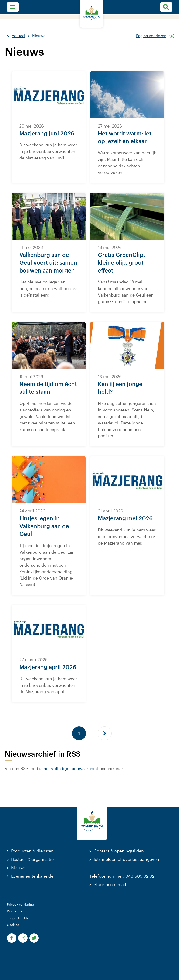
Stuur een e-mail (110, 884)
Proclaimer (15, 911)
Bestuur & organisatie (32, 859)
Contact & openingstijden (119, 851)
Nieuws (18, 868)
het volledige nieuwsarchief (71, 768)
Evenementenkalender (33, 876)
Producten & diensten (32, 851)
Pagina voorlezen (151, 36)
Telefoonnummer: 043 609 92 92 (122, 876)
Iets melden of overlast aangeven (126, 859)
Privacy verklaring (21, 904)
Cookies (13, 925)
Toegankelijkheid (20, 918)
